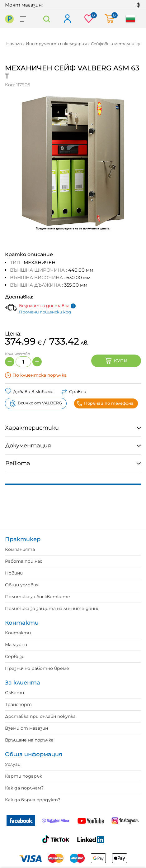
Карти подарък (24, 776)
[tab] (73, 428)
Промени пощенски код (45, 312)
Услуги (13, 764)
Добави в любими (29, 392)
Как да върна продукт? (33, 800)
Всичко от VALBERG (36, 403)
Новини (14, 573)
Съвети (14, 693)
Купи (116, 361)
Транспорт (18, 704)
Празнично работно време (37, 668)
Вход (67, 19)
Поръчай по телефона (105, 403)
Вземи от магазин (26, 728)
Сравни (74, 392)
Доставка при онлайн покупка (40, 716)
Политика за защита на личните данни (52, 608)
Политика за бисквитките (38, 597)
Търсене (47, 19)
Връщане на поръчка (29, 740)
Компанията (20, 549)
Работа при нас (24, 561)
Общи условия (22, 585)
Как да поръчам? (24, 788)
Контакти (18, 633)
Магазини (16, 645)
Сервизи (15, 656)
